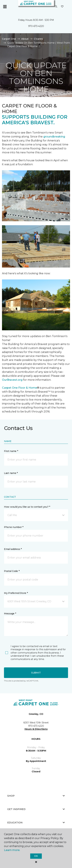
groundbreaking (54, 137)
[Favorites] (62, 7)
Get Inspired (36, 809)
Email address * (13, 549)
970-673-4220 (36, 26)
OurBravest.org (13, 380)
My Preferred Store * (16, 593)
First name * (11, 451)
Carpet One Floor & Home (19, 388)
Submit (36, 673)
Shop (36, 796)
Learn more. (12, 850)
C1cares (38, 39)
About (25, 39)
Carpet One (9, 39)
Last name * (11, 473)
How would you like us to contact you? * (27, 507)
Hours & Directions (36, 729)
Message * (10, 614)
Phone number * (14, 527)
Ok (36, 856)
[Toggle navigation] (5, 7)
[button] (56, 7)
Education (36, 823)
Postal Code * (12, 571)
